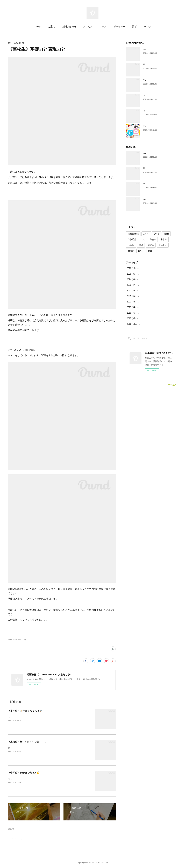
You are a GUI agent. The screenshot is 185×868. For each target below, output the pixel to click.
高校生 (153, 239)
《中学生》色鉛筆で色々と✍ (24, 773)
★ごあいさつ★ (150, 49)
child (150, 251)
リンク (147, 26)
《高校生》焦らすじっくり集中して (27, 742)
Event (157, 234)
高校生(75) (22, 640)
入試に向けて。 (150, 95)
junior (141, 251)
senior (131, 251)
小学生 (131, 245)
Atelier (146, 234)
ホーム (38, 26)
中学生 (164, 239)
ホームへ (172, 385)
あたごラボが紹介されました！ (157, 126)
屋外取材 (163, 245)
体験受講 (132, 239)
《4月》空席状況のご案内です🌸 (158, 111)
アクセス (88, 26)
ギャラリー (119, 26)
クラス (103, 26)
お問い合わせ (69, 26)
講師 (135, 26)
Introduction (133, 234)
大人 (143, 239)
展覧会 (151, 245)
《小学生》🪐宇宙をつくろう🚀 (25, 711)
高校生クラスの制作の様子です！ (23, 748)
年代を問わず (149, 80)
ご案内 (52, 26)
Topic (166, 234)
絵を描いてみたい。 (152, 64)
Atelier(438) (12, 640)
